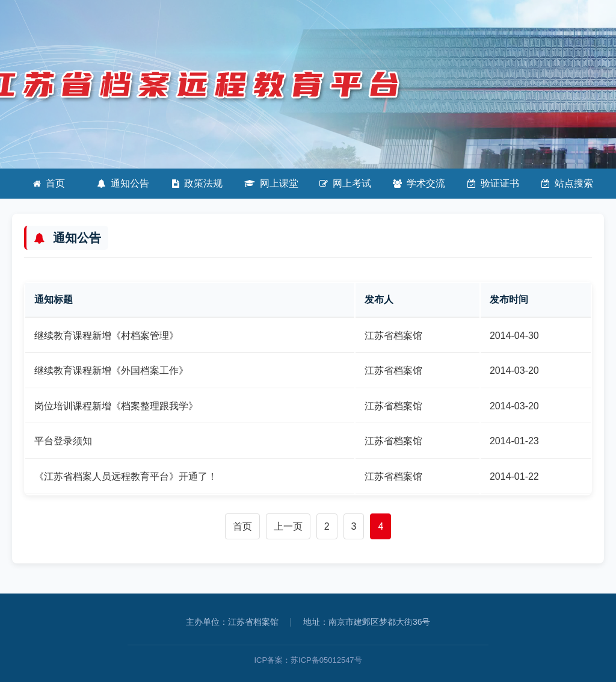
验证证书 (493, 183)
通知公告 (123, 183)
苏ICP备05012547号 (326, 660)
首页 (49, 183)
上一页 (288, 526)
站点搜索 (567, 183)
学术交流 (419, 183)
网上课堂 (271, 183)
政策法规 (197, 183)
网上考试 (345, 183)
